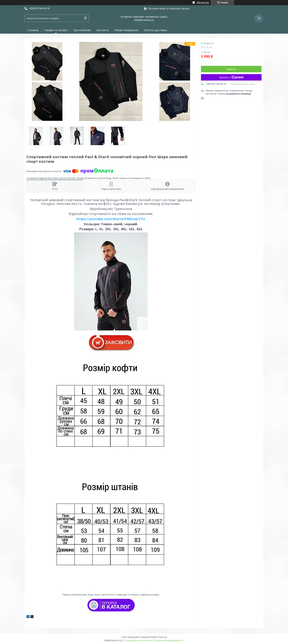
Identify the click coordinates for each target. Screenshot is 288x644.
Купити (231, 69)
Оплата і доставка (155, 30)
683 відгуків (203, 2)
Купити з (231, 77)
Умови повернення (126, 30)
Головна (33, 30)
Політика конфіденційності (169, 640)
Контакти (103, 30)
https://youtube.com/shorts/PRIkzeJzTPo (111, 219)
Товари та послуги (56, 30)
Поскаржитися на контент (138, 640)
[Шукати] (85, 18)
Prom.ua (162, 637)
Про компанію (82, 30)
